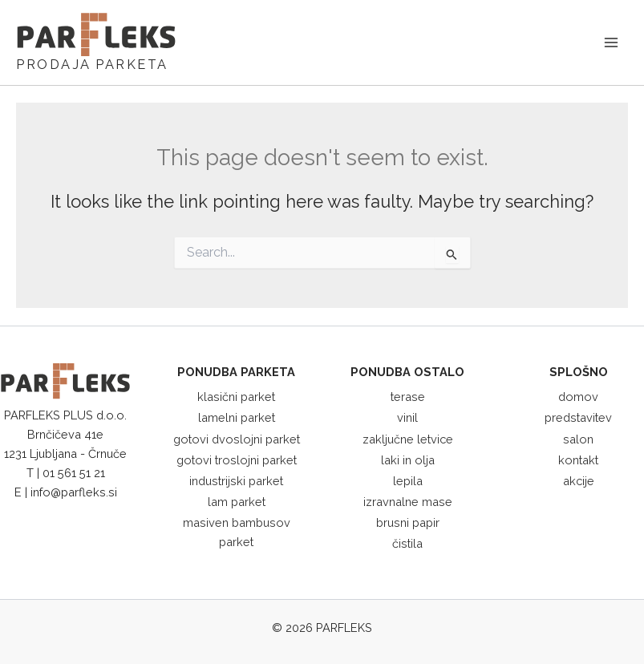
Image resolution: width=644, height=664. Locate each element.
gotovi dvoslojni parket (237, 439)
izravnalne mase (408, 502)
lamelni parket (237, 417)
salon (578, 439)
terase (408, 397)
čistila (407, 543)
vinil (407, 417)
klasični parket (236, 397)
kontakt (578, 460)
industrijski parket (236, 481)
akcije (579, 481)
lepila (408, 481)
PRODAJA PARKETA (92, 65)
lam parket (237, 502)
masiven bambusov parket (237, 532)
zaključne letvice (408, 439)
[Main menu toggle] (611, 43)
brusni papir (408, 522)
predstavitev (578, 417)
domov (578, 397)
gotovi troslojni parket (237, 460)
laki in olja (408, 460)
